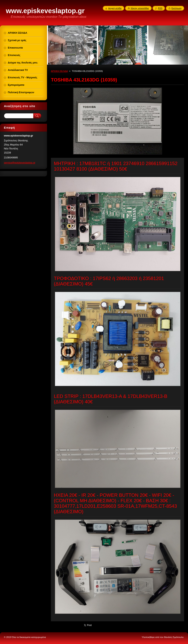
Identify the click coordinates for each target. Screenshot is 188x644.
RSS (160, 8)
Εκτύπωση (176, 8)
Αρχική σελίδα (115, 8)
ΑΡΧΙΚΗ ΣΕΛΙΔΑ (59, 71)
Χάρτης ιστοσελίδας (140, 8)
